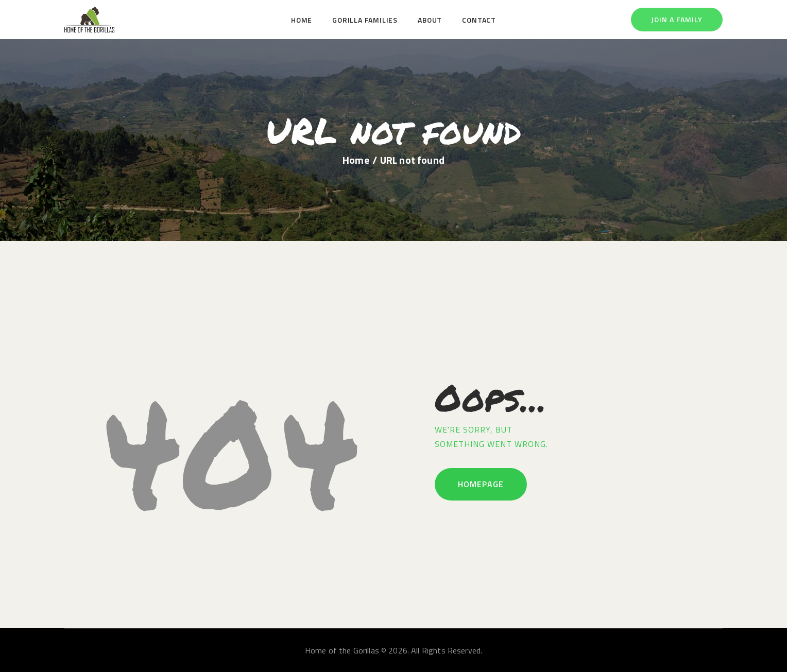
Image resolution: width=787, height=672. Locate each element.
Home (356, 160)
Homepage (481, 484)
